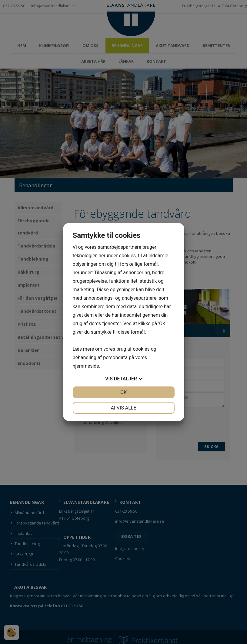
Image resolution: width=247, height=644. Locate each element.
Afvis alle (123, 408)
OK (124, 392)
